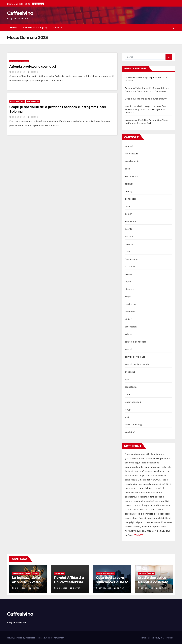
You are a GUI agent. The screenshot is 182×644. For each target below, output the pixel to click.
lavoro (128, 274)
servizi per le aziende (19, 61)
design (129, 214)
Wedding (130, 432)
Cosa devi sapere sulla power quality (146, 99)
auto (127, 169)
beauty (129, 191)
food (127, 251)
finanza (129, 244)
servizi (128, 349)
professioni (131, 327)
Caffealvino (20, 13)
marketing (15, 101)
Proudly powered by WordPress (21, 638)
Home (14, 28)
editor (33, 72)
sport (128, 379)
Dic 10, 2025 (21, 588)
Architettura (132, 154)
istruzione (130, 266)
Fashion (129, 236)
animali (129, 146)
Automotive (131, 176)
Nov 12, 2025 (147, 588)
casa (127, 206)
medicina (130, 312)
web (23, 101)
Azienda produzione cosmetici (32, 67)
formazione (131, 259)
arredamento (132, 161)
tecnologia (131, 387)
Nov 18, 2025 (105, 588)
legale (128, 282)
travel (128, 394)
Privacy (58, 28)
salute (128, 334)
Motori (128, 319)
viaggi (128, 409)
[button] (173, 28)
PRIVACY (138, 535)
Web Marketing (33, 101)
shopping (130, 372)
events (129, 229)
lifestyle (129, 289)
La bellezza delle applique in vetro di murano (26, 582)
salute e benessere (136, 342)
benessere (131, 199)
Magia (128, 297)
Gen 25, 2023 (18, 72)
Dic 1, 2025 (62, 588)
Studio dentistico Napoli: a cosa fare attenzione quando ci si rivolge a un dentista (146, 109)
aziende (129, 184)
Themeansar (58, 638)
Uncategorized (133, 402)
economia (130, 221)
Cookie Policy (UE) (35, 28)
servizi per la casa (135, 357)
